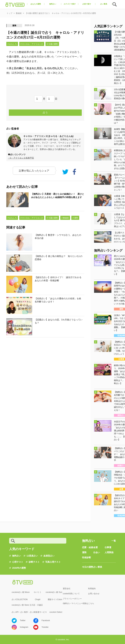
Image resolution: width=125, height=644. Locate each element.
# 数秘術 (65, 218)
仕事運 (108, 547)
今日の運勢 (88, 567)
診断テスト (34, 562)
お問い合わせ (94, 594)
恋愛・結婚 (88, 547)
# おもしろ (12, 44)
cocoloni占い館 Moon (21, 592)
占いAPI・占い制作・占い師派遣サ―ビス (29, 612)
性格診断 (86, 557)
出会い (97, 552)
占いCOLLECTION (20, 599)
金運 (95, 547)
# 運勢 (75, 218)
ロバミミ (38, 592)
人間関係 (109, 552)
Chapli (38, 599)
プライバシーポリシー (72, 599)
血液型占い (49, 556)
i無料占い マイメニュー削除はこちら (78, 603)
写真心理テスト (53, 562)
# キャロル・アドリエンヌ (32, 44)
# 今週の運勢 (52, 44)
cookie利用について (71, 594)
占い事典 (98, 567)
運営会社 (67, 589)
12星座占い (32, 556)
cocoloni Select (56, 612)
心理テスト (18, 562)
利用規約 (92, 589)
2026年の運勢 (19, 568)
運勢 (14, 26)
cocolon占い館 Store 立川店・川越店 (27, 605)
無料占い (17, 556)
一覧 (114, 541)
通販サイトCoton (55, 599)
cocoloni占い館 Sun (54, 592)
